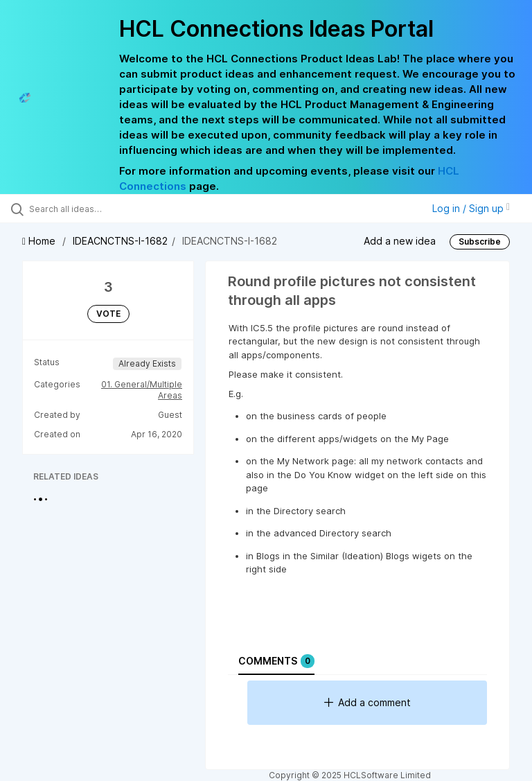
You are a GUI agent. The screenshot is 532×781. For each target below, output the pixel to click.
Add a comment (367, 702)
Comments (276, 661)
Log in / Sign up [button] (471, 208)
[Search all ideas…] (94, 209)
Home (40, 241)
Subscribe (480, 242)
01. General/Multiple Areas (142, 390)
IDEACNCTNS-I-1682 (120, 241)
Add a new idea (400, 241)
